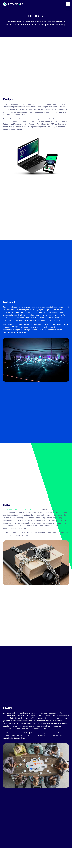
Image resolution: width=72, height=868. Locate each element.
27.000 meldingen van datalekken (20, 510)
